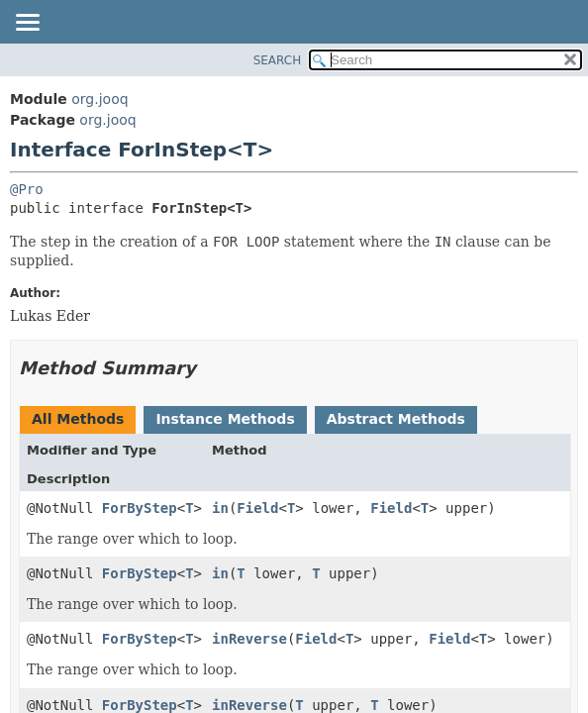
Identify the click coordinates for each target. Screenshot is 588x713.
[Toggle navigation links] (27, 24)
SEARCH (278, 60)
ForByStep (140, 508)
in (220, 508)
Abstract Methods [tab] (396, 419)
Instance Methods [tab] (225, 419)
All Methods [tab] (78, 419)
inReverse (249, 639)
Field (257, 508)
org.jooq (99, 99)
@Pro (27, 189)
